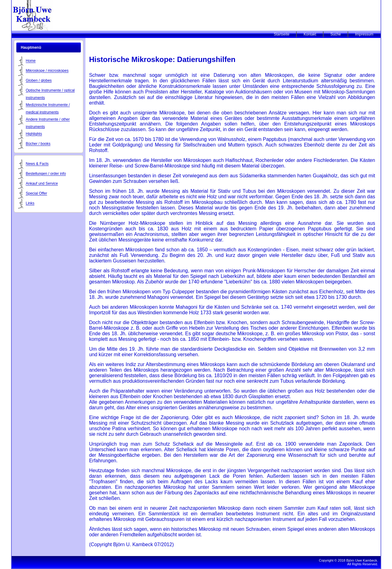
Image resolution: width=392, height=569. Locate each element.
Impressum (364, 34)
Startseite (282, 34)
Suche (336, 34)
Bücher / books (38, 144)
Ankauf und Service (42, 184)
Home (31, 61)
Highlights (34, 134)
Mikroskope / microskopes (47, 71)
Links (30, 204)
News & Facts (37, 164)
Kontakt (310, 34)
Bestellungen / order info (46, 174)
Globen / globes (39, 81)
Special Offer (37, 194)
